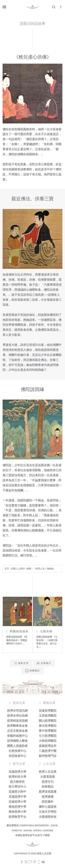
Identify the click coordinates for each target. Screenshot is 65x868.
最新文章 (21, 663)
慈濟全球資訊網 (17, 711)
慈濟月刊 (48, 782)
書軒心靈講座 (48, 807)
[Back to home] (33, 7)
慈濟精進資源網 (17, 721)
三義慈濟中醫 (48, 751)
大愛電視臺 (48, 777)
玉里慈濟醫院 (48, 716)
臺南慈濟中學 (18, 807)
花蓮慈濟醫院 (48, 711)
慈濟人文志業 (48, 772)
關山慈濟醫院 (48, 721)
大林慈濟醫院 (48, 741)
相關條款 (32, 671)
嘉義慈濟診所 (48, 746)
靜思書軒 (48, 802)
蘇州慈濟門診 (48, 756)
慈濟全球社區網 (17, 716)
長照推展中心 (18, 756)
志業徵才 (44, 663)
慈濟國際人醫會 (17, 741)
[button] (4, 7)
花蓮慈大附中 (18, 792)
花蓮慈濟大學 (18, 772)
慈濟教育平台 (18, 817)
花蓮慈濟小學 (18, 802)
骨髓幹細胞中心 (17, 736)
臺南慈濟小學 (18, 812)
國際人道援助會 (17, 746)
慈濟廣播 (48, 797)
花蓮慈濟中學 (18, 797)
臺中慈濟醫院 (48, 731)
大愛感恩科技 (48, 817)
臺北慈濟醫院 (48, 726)
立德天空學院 (48, 812)
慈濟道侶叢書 (48, 792)
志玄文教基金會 (17, 731)
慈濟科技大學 (18, 777)
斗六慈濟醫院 (48, 736)
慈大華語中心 (18, 787)
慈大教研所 (17, 782)
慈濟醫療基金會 (17, 726)
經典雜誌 (48, 787)
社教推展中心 (18, 751)
